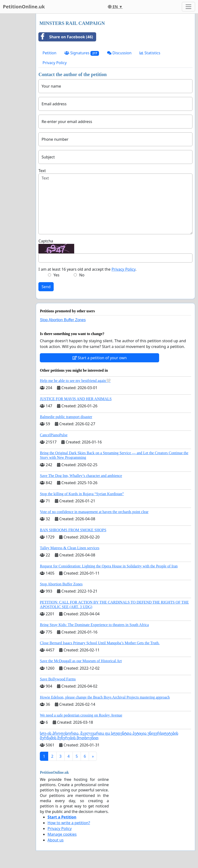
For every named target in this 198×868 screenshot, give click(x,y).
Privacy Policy (55, 63)
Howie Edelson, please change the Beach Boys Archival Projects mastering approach (105, 697)
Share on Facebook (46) (66, 37)
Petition (49, 53)
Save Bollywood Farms (58, 679)
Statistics (150, 53)
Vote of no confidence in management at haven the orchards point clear (94, 512)
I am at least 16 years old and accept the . (87, 269)
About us (55, 840)
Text (42, 171)
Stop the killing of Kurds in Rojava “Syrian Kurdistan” (82, 494)
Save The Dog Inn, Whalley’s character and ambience (81, 476)
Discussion (119, 53)
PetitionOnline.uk (24, 7)
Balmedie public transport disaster (66, 417)
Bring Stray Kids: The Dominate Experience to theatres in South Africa (94, 625)
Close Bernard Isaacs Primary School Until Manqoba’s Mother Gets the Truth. (100, 643)
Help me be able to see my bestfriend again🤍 (75, 381)
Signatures (82, 53)
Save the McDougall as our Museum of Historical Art (81, 661)
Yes (56, 275)
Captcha (46, 241)
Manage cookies (62, 834)
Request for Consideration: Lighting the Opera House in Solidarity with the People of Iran (109, 566)
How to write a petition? (69, 823)
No (82, 275)
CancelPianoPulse (54, 435)
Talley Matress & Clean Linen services (70, 548)
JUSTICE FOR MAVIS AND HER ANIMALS (76, 399)
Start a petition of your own (100, 358)
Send (46, 287)
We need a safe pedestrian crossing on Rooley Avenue (81, 715)
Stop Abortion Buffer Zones (63, 320)
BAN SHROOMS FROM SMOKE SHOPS (73, 530)
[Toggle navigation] (188, 7)
